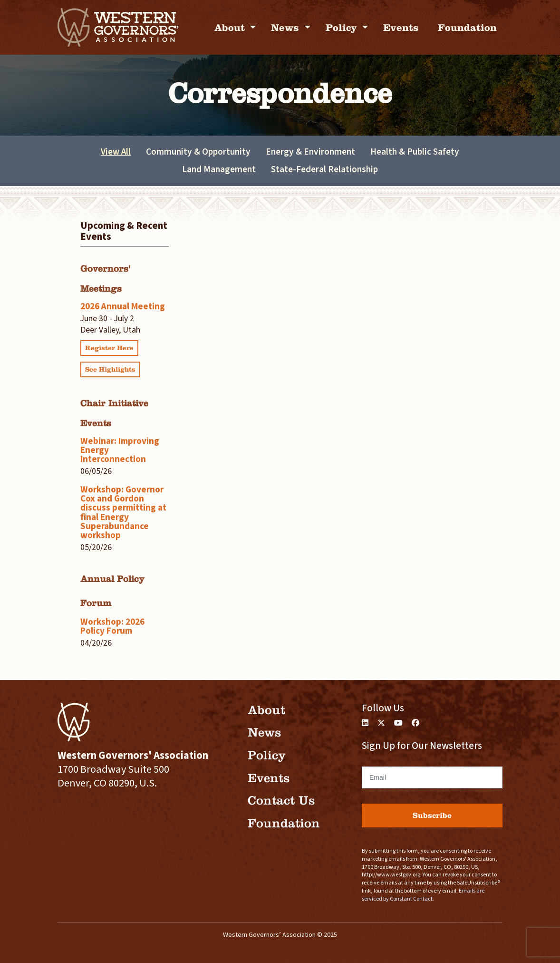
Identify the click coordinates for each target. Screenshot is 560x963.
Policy (343, 27)
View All (116, 152)
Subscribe (432, 815)
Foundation (467, 27)
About (231, 27)
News (286, 27)
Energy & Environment (310, 152)
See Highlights (110, 369)
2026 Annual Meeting (123, 306)
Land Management (219, 169)
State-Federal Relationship (324, 169)
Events (401, 27)
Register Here (109, 348)
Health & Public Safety (415, 152)
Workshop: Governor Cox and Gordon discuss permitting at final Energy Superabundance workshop (123, 512)
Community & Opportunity (198, 152)
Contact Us (281, 801)
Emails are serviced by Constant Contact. (423, 895)
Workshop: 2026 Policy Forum (112, 626)
